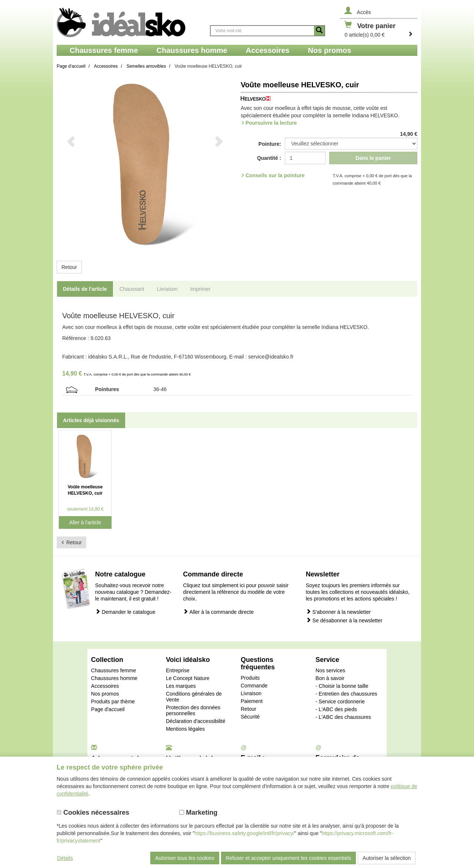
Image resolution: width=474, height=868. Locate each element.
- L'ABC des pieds (336, 709)
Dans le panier (373, 158)
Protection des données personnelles (193, 710)
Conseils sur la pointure (275, 175)
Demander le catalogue (125, 612)
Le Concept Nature (188, 678)
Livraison (251, 693)
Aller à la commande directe (218, 612)
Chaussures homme (114, 678)
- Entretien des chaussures (346, 694)
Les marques (181, 686)
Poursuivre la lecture (271, 123)
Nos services (330, 670)
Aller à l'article (85, 522)
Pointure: (270, 144)
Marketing (198, 813)
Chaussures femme (114, 670)
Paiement (252, 701)
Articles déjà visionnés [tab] (91, 420)
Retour (69, 267)
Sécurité (250, 717)
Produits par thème (113, 702)
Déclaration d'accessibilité (196, 721)
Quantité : (269, 158)
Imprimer (200, 289)
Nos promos (105, 694)
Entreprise (178, 670)
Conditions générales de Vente (194, 697)
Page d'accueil (108, 709)
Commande (254, 686)
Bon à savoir (330, 678)
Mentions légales (185, 729)
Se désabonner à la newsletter (344, 620)
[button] (70, 165)
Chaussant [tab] (132, 289)
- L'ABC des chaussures (343, 717)
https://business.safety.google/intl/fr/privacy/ (244, 833)
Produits (250, 678)
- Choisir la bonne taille (342, 686)
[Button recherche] (319, 31)
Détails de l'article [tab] (85, 289)
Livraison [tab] (167, 289)
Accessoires (105, 686)
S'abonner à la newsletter (338, 612)
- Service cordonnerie (340, 702)
